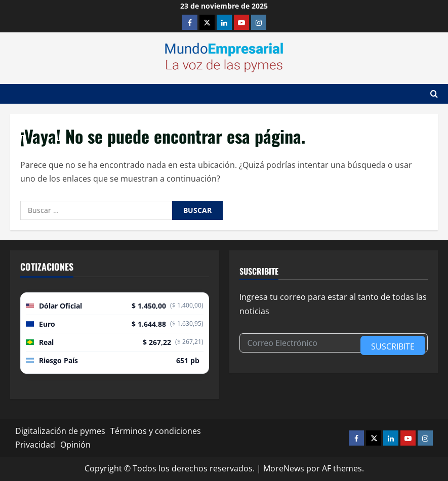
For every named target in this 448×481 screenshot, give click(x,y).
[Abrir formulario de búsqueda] (434, 94)
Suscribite (393, 346)
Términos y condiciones (156, 431)
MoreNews (284, 468)
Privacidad (35, 445)
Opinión (75, 445)
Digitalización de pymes (60, 431)
